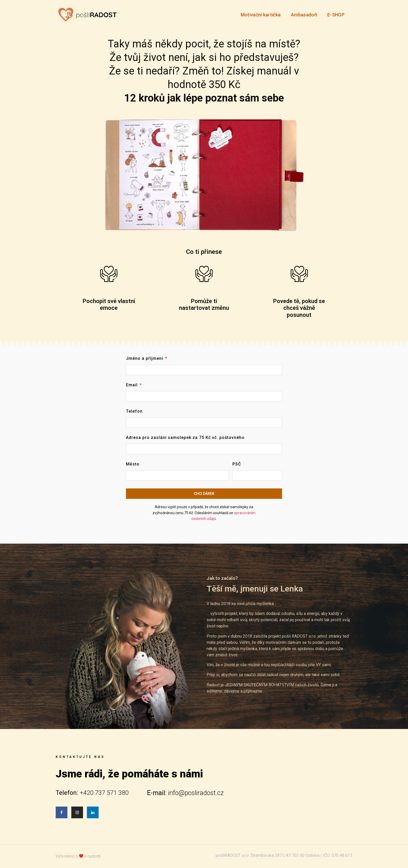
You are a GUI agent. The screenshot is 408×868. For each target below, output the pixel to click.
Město (133, 464)
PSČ (237, 464)
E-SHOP (336, 15)
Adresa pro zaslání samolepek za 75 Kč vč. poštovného (185, 438)
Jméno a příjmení (145, 359)
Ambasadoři (304, 15)
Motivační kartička (261, 15)
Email (132, 385)
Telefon (134, 411)
